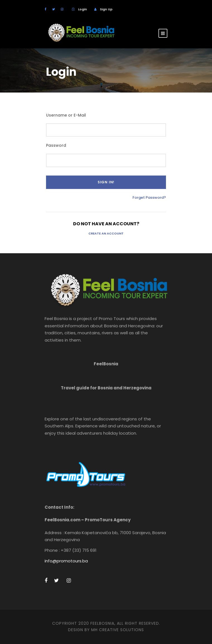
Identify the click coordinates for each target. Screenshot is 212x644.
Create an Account (106, 233)
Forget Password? (149, 197)
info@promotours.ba (66, 561)
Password (56, 145)
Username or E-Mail (66, 115)
